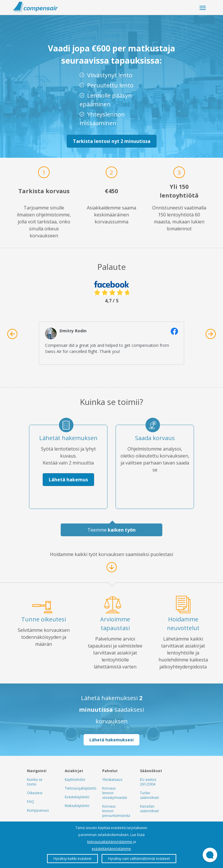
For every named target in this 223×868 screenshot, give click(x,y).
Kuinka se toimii (35, 782)
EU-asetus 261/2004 (148, 782)
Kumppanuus (38, 810)
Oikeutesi (35, 793)
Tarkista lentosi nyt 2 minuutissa (112, 141)
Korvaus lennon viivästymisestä (115, 793)
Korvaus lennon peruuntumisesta (116, 811)
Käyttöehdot (75, 780)
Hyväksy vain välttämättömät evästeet (139, 859)
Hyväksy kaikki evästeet (72, 859)
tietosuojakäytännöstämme (110, 842)
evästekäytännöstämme (111, 849)
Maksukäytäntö (77, 806)
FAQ (30, 802)
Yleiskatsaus (112, 780)
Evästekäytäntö (77, 797)
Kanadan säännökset (149, 809)
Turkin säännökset (149, 795)
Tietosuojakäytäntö (81, 788)
